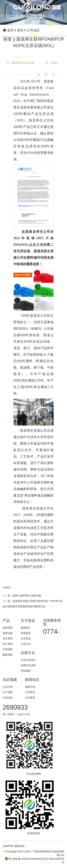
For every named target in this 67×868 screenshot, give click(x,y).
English (27, 43)
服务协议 (20, 846)
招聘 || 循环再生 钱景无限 (27, 596)
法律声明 (8, 846)
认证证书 (35, 25)
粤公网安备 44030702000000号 (24, 859)
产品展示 (38, 16)
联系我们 (48, 34)
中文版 (17, 43)
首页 (23, 16)
